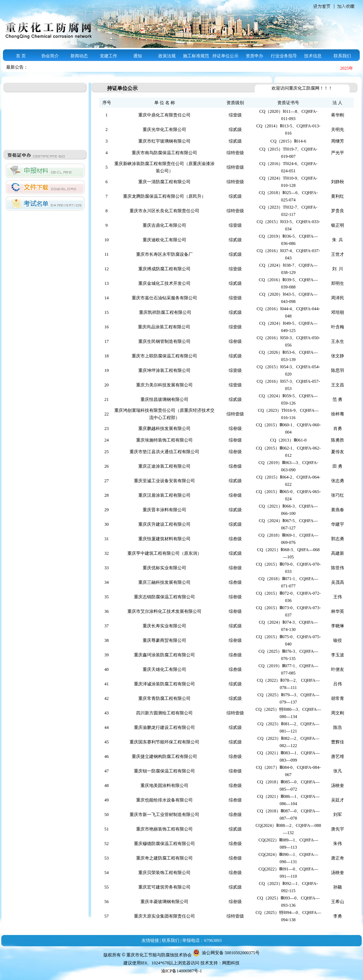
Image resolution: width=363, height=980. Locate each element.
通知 (138, 56)
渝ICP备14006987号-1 (182, 971)
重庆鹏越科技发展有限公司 (164, 429)
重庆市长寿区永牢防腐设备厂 (164, 254)
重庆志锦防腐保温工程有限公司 (164, 597)
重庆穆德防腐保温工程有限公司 (164, 844)
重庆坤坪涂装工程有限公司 (164, 370)
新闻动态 (79, 56)
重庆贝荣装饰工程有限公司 (164, 873)
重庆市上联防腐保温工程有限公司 (164, 356)
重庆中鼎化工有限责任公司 (164, 115)
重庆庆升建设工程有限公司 (164, 524)
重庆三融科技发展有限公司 (164, 582)
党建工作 (109, 56)
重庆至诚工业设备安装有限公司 (164, 481)
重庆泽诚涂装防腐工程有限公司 (164, 684)
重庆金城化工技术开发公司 (164, 283)
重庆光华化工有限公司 (164, 130)
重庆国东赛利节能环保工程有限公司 (164, 742)
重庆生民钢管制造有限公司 (164, 341)
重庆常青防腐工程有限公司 (164, 698)
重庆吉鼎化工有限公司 (164, 225)
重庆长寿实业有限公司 (164, 626)
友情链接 (150, 940)
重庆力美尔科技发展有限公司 (164, 385)
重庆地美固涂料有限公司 (164, 786)
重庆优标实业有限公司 (164, 568)
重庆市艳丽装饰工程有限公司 (164, 829)
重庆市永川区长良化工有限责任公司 (164, 211)
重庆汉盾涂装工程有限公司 (164, 495)
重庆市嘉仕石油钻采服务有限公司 (164, 298)
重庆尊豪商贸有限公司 (164, 640)
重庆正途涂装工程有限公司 (164, 466)
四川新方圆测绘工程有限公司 (164, 713)
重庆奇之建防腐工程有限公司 (164, 858)
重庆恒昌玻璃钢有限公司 (164, 399)
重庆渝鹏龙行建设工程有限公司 (164, 727)
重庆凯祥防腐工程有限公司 (165, 312)
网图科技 (231, 963)
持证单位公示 (225, 56)
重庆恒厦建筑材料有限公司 (164, 539)
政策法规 (167, 56)
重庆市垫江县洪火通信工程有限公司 (164, 452)
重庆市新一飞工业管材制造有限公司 (164, 815)
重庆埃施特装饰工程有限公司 (164, 440)
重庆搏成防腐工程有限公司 (164, 269)
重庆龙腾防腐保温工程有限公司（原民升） (164, 196)
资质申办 (254, 56)
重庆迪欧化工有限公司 (164, 240)
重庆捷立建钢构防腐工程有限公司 (164, 756)
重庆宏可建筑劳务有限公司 (164, 887)
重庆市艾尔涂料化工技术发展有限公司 (164, 611)
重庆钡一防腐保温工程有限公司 (164, 771)
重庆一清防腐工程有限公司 (164, 182)
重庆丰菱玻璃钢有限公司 (164, 902)
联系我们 (342, 56)
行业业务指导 (284, 56)
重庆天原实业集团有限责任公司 (164, 916)
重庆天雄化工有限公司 (164, 669)
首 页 (21, 56)
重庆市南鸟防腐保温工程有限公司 (164, 153)
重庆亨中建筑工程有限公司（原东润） (164, 553)
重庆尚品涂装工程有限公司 (165, 327)
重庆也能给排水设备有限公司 (164, 800)
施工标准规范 (196, 56)
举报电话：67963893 (202, 940)
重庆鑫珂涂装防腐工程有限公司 (164, 655)
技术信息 (313, 56)
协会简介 (50, 56)
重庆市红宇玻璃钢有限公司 (164, 141)
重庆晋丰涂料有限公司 (164, 510)
